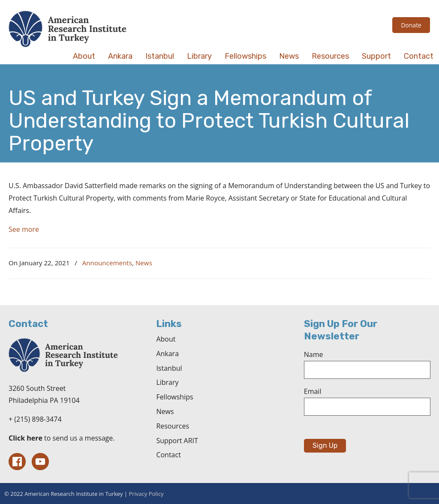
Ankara (167, 354)
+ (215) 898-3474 (35, 419)
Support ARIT (177, 441)
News (144, 263)
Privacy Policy (146, 494)
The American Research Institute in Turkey (68, 29)
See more (24, 229)
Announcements (107, 263)
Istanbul (169, 368)
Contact (168, 455)
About (166, 339)
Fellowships (174, 397)
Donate (411, 25)
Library (167, 382)
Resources (173, 426)
